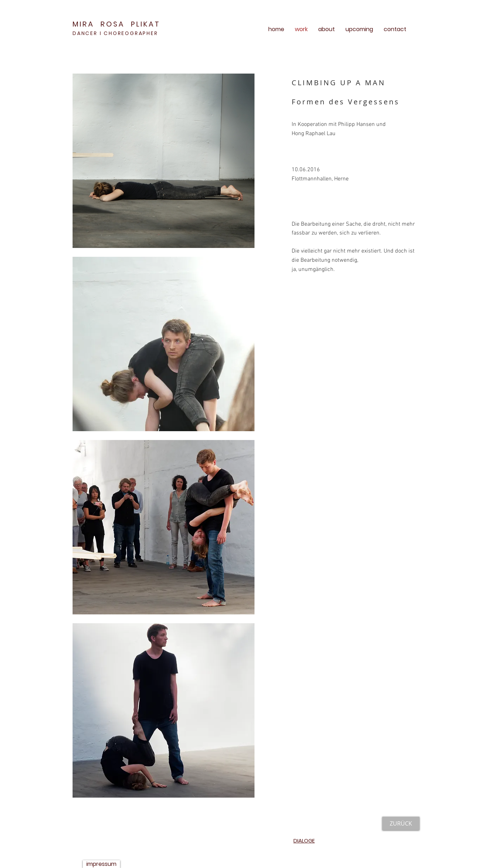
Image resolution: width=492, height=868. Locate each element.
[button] (164, 161)
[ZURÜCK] (401, 823)
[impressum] (101, 864)
